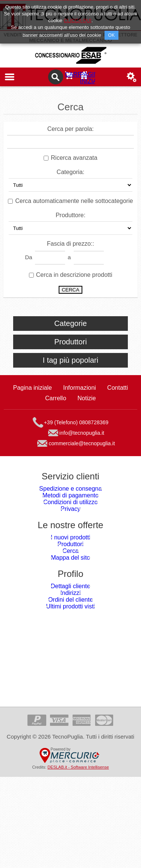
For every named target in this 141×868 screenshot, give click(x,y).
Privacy (70, 540)
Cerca (70, 603)
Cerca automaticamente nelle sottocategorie (74, 201)
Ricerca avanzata (74, 158)
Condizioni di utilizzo (71, 526)
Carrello (71, 77)
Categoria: (71, 172)
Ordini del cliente (71, 680)
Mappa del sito (71, 617)
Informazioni (80, 393)
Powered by (61, 840)
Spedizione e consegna (71, 498)
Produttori (70, 589)
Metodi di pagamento (70, 512)
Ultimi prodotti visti (71, 694)
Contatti (117, 393)
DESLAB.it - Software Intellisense (78, 858)
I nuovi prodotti (70, 575)
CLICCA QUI (77, 20)
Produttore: (70, 215)
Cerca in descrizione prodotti (74, 275)
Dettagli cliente (70, 653)
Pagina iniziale (89, 77)
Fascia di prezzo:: (70, 244)
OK (111, 35)
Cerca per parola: (71, 129)
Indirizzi (70, 666)
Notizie (87, 404)
